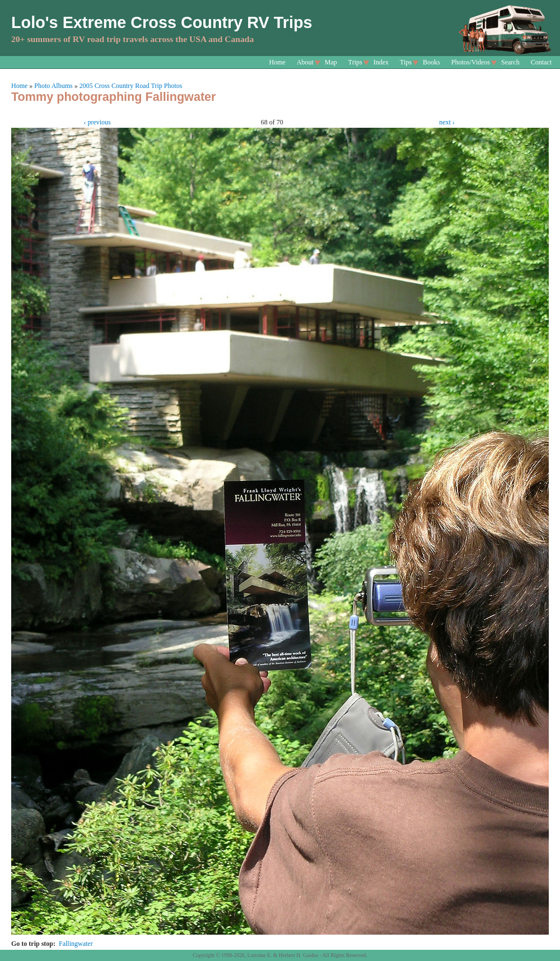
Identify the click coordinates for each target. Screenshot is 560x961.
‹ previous (97, 122)
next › (447, 122)
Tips (406, 62)
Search (510, 62)
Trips (355, 62)
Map (331, 62)
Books (431, 62)
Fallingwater (76, 944)
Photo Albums (53, 86)
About (305, 62)
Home (277, 62)
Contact (541, 62)
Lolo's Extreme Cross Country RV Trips (162, 22)
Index (381, 62)
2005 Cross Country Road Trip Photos (131, 86)
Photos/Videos (471, 62)
